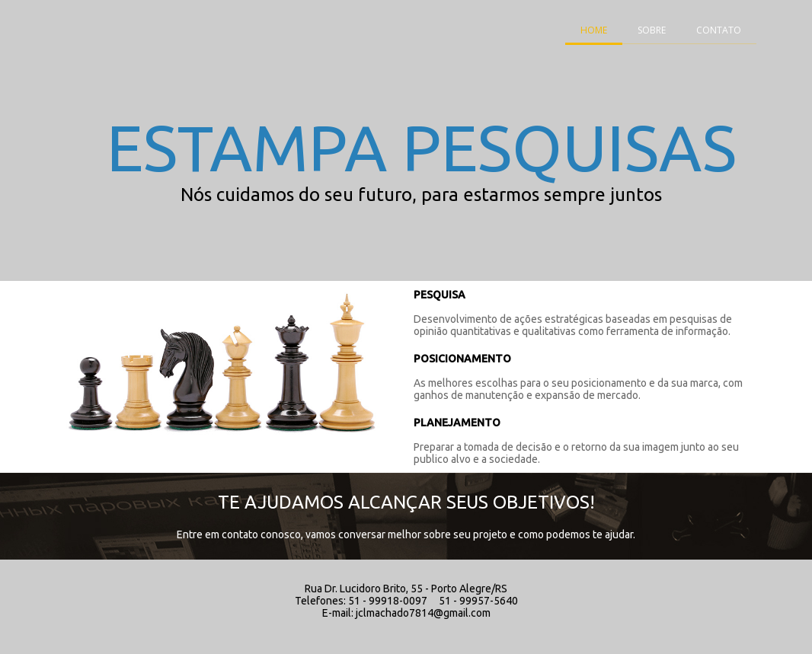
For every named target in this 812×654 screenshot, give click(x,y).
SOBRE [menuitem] (652, 30)
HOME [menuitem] (594, 30)
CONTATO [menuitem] (719, 30)
